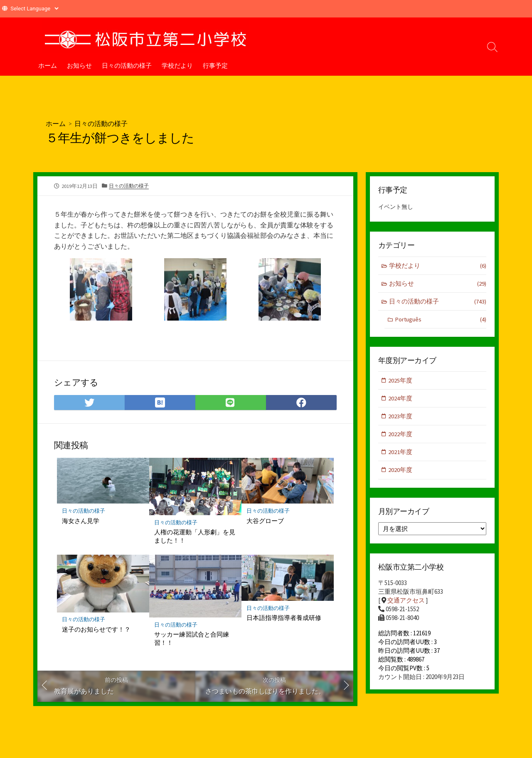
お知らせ (79, 65)
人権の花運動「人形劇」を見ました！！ (195, 536)
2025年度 (401, 381)
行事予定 (215, 65)
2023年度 (401, 417)
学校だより (177, 65)
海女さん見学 (81, 520)
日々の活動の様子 (127, 65)
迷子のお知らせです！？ (96, 629)
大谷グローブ (265, 520)
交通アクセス (406, 602)
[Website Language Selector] (34, 9)
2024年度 (401, 399)
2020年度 (401, 472)
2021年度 (401, 453)
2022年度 (401, 436)
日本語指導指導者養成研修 (284, 617)
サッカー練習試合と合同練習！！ (192, 638)
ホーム (48, 65)
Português (441, 320)
